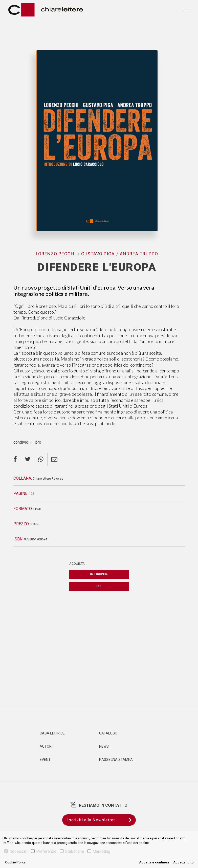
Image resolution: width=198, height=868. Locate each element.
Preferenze (44, 851)
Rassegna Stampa (116, 760)
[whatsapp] (41, 459)
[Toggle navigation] (188, 10)
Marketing (99, 851)
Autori (46, 746)
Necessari (16, 851)
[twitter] (28, 459)
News (104, 746)
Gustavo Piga (98, 254)
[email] (54, 459)
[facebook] (17, 459)
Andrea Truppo (139, 254)
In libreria (99, 574)
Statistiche (72, 851)
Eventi (46, 760)
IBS (99, 586)
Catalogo (108, 733)
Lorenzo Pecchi (56, 254)
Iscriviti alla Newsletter (102, 820)
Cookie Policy (15, 862)
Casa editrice (52, 733)
